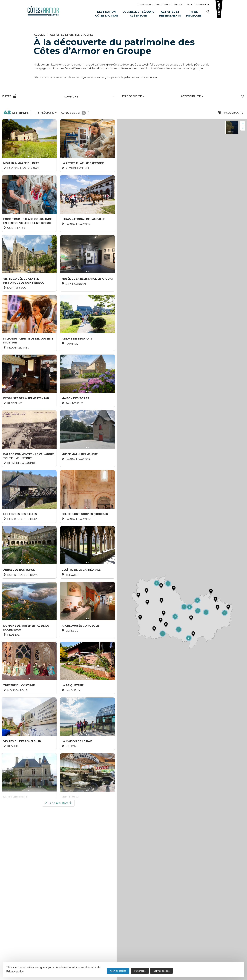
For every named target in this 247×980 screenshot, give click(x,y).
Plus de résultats (58, 834)
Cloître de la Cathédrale (81, 589)
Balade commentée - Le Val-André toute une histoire (29, 470)
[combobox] (85, 97)
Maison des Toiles (75, 409)
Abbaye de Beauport (77, 347)
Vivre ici (179, 4)
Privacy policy (15, 971)
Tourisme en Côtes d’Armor (154, 4)
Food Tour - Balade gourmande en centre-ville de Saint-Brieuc (28, 224)
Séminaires (203, 4)
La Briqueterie (73, 710)
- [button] (243, 128)
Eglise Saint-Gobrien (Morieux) (85, 530)
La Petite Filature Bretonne (83, 164)
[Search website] (208, 12)
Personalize (140, 971)
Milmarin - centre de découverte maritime (28, 348)
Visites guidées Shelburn (22, 769)
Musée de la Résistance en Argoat (87, 285)
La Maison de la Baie (77, 769)
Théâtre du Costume (19, 710)
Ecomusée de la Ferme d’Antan (26, 409)
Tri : (46, 113)
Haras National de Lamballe (83, 223)
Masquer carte (231, 113)
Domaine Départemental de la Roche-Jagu (26, 650)
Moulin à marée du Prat (21, 164)
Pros (190, 4)
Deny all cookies (161, 971)
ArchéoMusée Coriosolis (81, 648)
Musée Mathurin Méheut (80, 468)
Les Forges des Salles (20, 530)
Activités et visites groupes (72, 35)
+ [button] (243, 123)
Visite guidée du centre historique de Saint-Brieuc (24, 286)
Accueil (39, 35)
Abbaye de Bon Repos (19, 589)
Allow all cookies (118, 971)
